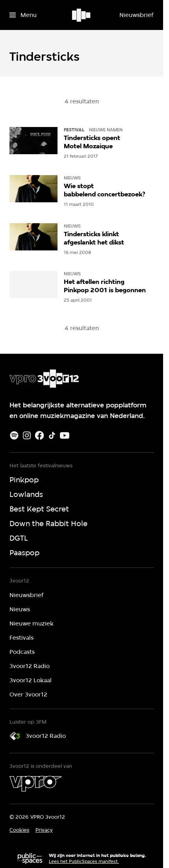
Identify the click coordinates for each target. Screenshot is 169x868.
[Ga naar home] (82, 15)
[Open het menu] (23, 15)
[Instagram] (27, 435)
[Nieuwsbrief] (136, 15)
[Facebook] (39, 435)
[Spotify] (14, 435)
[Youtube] (65, 435)
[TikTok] (52, 435)
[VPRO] (35, 784)
